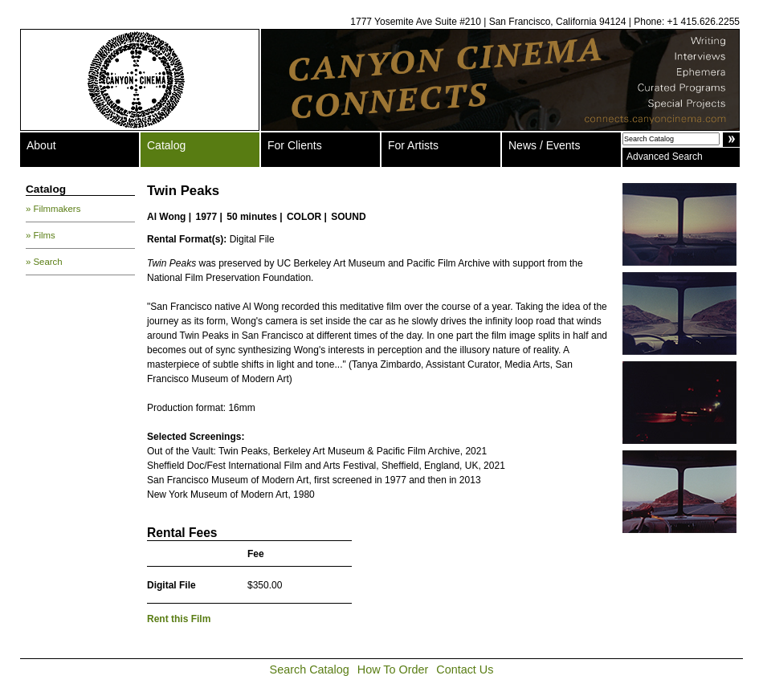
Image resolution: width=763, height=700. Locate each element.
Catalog (166, 145)
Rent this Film (179, 619)
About (41, 145)
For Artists (413, 145)
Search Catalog (310, 669)
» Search (44, 262)
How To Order (393, 669)
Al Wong (166, 217)
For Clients (295, 145)
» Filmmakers (53, 209)
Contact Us (465, 669)
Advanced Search (665, 157)
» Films (41, 235)
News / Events (544, 145)
